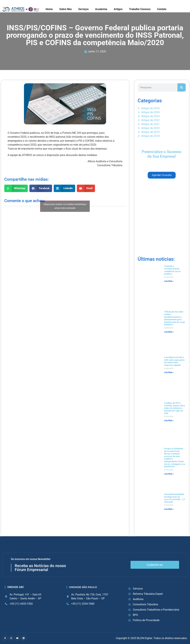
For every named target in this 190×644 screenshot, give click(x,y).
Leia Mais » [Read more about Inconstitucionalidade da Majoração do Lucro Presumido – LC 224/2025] (169, 509)
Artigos (118, 9)
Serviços (83, 9)
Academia (101, 9)
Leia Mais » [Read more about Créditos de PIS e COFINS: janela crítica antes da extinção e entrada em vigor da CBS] (169, 420)
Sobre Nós (66, 9)
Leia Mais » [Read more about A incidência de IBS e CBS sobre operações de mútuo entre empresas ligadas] (169, 372)
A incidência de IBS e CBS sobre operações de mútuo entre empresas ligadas (174, 361)
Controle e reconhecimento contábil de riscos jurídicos (172, 270)
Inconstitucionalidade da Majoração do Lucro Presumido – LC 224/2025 (175, 498)
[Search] (182, 87)
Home (49, 9)
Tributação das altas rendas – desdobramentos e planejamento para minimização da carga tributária (174, 318)
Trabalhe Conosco (140, 9)
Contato (162, 9)
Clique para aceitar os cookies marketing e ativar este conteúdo (65, 206)
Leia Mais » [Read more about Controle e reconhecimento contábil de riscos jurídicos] (169, 281)
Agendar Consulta (162, 175)
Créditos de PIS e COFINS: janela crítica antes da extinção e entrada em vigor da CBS (174, 408)
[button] (16, 188)
